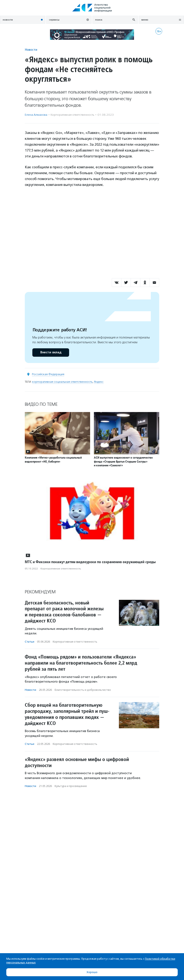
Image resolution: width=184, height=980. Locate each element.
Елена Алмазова (36, 115)
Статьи (30, 642)
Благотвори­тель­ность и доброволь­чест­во (83, 690)
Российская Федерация (48, 374)
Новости (31, 50)
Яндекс (99, 382)
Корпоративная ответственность (72, 115)
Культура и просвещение (71, 786)
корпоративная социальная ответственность (62, 382)
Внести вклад (51, 352)
